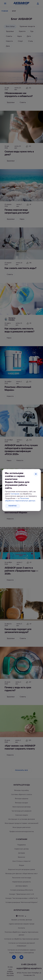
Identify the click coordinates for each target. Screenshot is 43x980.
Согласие (15, 494)
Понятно (13, 506)
